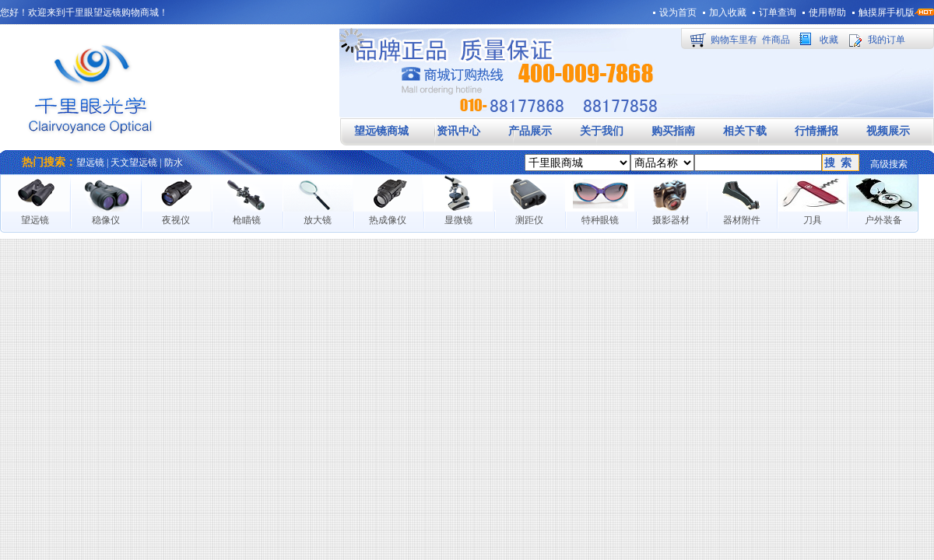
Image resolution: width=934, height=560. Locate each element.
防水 (174, 163)
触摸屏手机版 (887, 12)
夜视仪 (176, 220)
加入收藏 (728, 12)
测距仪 (529, 220)
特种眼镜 (600, 220)
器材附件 (742, 220)
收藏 (829, 40)
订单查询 (778, 12)
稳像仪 (106, 220)
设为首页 (678, 12)
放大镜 (318, 220)
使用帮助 (827, 12)
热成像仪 (388, 220)
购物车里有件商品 (750, 40)
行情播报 (816, 131)
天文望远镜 (134, 163)
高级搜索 (889, 164)
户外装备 (883, 220)
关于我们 (602, 131)
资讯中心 (458, 131)
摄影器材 (671, 220)
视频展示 (888, 131)
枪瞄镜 (247, 220)
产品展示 (530, 131)
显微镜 (458, 220)
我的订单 (887, 40)
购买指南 (673, 131)
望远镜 (90, 163)
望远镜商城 (381, 131)
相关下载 (745, 131)
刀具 (813, 220)
